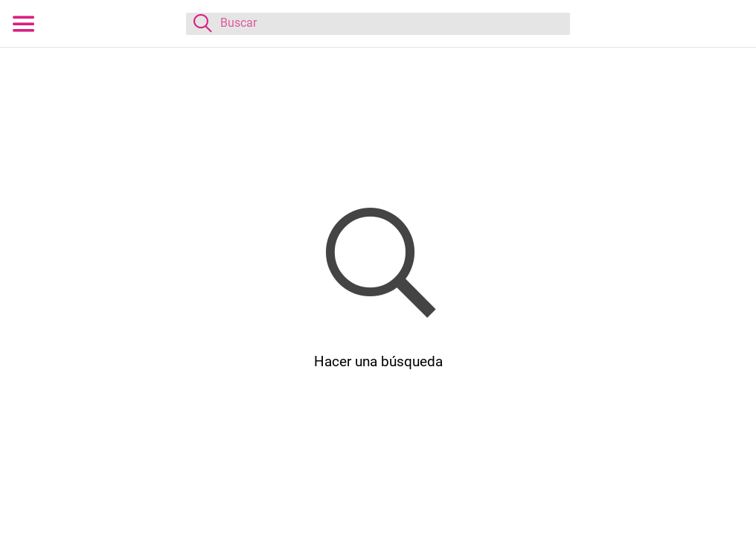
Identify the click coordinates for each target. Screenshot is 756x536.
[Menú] (24, 24)
